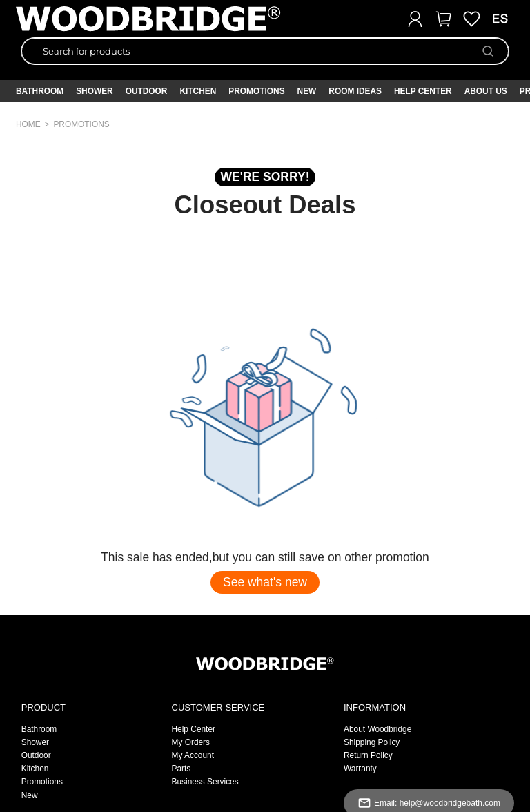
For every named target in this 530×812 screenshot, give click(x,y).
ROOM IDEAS (355, 91)
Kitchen (198, 91)
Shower (95, 91)
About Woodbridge (377, 729)
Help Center (423, 91)
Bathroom (40, 91)
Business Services (205, 782)
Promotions (42, 782)
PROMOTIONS (256, 91)
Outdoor (147, 91)
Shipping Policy (372, 742)
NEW (307, 91)
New (30, 795)
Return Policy (368, 755)
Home (28, 124)
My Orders (191, 742)
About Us (486, 91)
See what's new (265, 582)
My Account (193, 755)
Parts (181, 768)
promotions (81, 124)
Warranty (360, 768)
